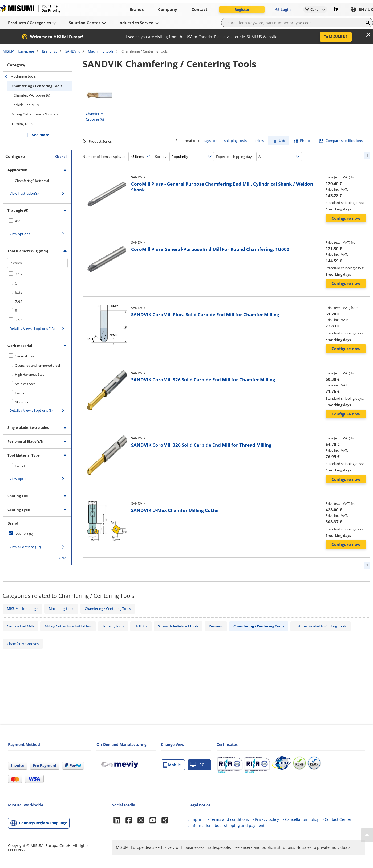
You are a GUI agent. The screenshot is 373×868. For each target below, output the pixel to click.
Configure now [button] (346, 218)
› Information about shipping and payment (226, 825)
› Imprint (196, 819)
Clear (62, 558)
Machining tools (101, 51)
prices (259, 141)
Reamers (216, 626)
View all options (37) (25, 547)
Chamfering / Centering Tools (37, 86)
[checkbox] (37, 181)
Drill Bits (141, 626)
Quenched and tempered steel (37, 365)
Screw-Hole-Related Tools (178, 626)
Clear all (61, 156)
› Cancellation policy (301, 819)
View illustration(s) (24, 193)
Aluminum (23, 402)
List (282, 141)
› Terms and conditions (228, 819)
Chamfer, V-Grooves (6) (32, 95)
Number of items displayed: (104, 157)
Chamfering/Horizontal (32, 181)
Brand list (50, 51)
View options (20, 234)
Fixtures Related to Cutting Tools (321, 626)
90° (17, 221)
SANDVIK (72, 51)
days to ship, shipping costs (225, 141)
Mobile (172, 765)
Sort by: (161, 157)
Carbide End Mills (25, 105)
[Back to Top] (367, 835)
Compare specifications (344, 141)
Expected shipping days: (235, 157)
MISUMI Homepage (18, 51)
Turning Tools (22, 124)
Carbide (21, 466)
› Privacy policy (266, 819)
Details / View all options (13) (32, 329)
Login (283, 9)
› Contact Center (337, 819)
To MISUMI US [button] (336, 37)
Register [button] (242, 9)
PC (197, 765)
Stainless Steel (26, 384)
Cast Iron (22, 393)
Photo (305, 141)
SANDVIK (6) (24, 534)
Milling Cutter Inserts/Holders (35, 114)
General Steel (25, 356)
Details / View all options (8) (31, 410)
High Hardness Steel (30, 375)
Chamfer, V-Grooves (23, 644)
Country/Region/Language (43, 823)
